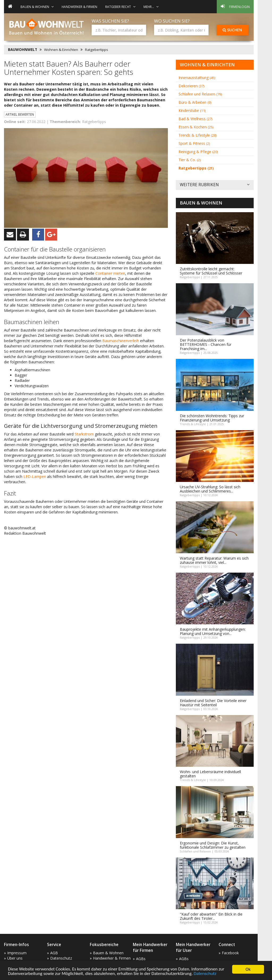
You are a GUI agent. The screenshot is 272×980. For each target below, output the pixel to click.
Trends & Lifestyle (197, 135)
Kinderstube (192, 110)
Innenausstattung (197, 78)
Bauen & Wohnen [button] (37, 7)
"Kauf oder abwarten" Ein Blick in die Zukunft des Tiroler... (211, 916)
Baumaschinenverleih (121, 341)
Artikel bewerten (20, 114)
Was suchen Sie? (110, 21)
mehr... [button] (151, 7)
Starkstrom (84, 434)
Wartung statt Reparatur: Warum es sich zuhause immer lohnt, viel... (214, 560)
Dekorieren (191, 86)
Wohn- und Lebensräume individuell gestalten (210, 774)
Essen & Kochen (196, 127)
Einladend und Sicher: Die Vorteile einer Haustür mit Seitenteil (213, 703)
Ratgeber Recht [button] (120, 7)
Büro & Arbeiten (195, 102)
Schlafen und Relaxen (200, 94)
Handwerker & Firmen (79, 7)
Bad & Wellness (195, 119)
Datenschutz (205, 974)
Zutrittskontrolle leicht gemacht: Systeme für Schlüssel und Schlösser (211, 271)
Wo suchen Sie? (172, 21)
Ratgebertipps (97, 50)
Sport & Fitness (194, 143)
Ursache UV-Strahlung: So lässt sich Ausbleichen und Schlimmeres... (210, 489)
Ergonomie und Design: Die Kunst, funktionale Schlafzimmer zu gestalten (213, 845)
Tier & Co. (190, 160)
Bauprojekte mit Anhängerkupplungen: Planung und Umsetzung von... (213, 631)
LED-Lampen (35, 476)
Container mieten (110, 273)
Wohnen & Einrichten (61, 50)
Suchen (232, 30)
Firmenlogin (235, 6)
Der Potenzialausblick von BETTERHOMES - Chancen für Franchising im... (206, 344)
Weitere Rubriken (215, 185)
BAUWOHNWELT (23, 50)
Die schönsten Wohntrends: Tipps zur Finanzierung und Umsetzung (212, 418)
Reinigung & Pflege (198, 152)
